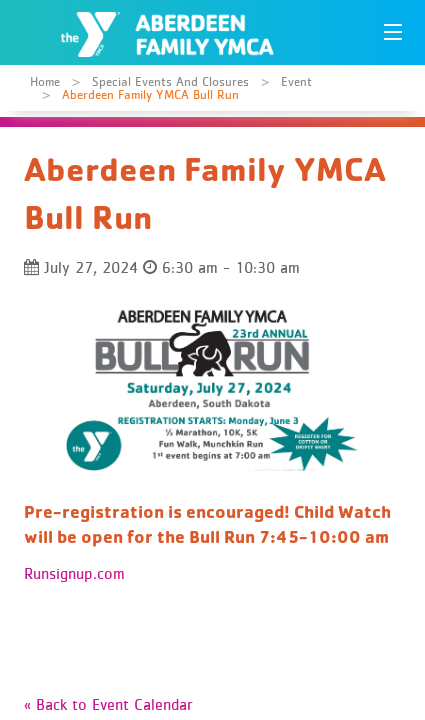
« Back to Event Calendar (108, 704)
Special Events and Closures (170, 81)
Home (45, 81)
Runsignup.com (74, 573)
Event (296, 81)
